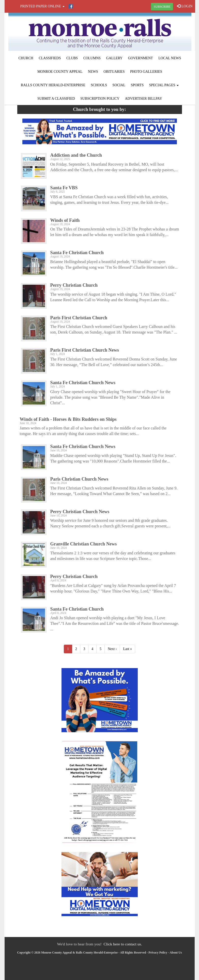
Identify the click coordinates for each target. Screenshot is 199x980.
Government (141, 58)
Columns (92, 58)
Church (26, 58)
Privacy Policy (158, 953)
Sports (137, 85)
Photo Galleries (146, 72)
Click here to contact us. (123, 944)
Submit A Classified (56, 99)
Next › (112, 649)
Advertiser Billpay (143, 99)
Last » (127, 649)
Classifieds (50, 58)
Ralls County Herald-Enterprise (53, 85)
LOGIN (185, 6)
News (93, 72)
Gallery (114, 58)
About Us (176, 953)
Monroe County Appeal (60, 72)
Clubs (72, 58)
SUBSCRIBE (162, 7)
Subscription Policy (100, 99)
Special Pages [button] (164, 85)
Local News (170, 58)
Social (119, 85)
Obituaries (114, 72)
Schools (99, 85)
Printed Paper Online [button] (42, 6)
